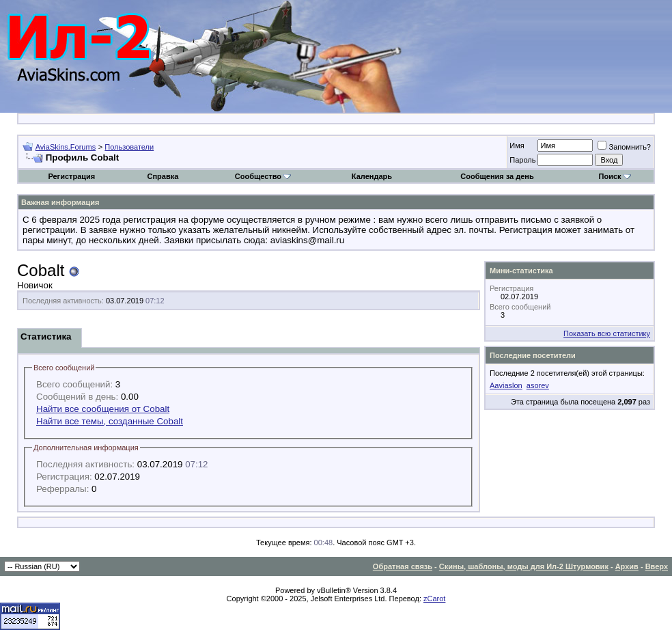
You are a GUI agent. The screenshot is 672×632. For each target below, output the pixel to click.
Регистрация (71, 176)
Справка (163, 176)
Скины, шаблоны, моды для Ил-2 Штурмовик (524, 566)
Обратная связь (403, 566)
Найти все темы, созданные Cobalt (110, 421)
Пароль (522, 160)
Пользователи (129, 147)
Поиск (615, 176)
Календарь (372, 176)
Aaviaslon (506, 385)
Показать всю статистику (607, 333)
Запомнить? (624, 147)
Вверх (657, 566)
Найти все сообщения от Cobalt (103, 409)
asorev (538, 385)
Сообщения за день (497, 176)
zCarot (434, 599)
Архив (627, 566)
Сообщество (263, 176)
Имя (517, 146)
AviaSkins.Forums (66, 147)
